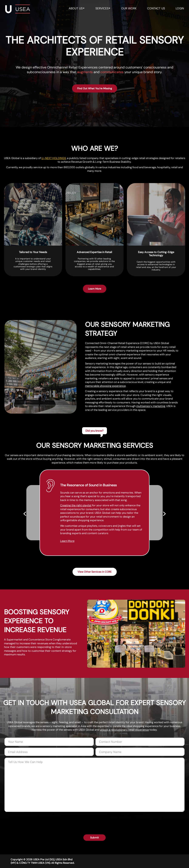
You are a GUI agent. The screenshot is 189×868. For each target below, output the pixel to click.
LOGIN (180, 8)
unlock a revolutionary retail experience (124, 730)
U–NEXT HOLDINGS (54, 158)
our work (129, 8)
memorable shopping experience (105, 386)
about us (77, 8)
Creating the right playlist (80, 507)
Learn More (72, 546)
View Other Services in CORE (95, 572)
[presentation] (95, 821)
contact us (156, 8)
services (103, 8)
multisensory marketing (151, 406)
